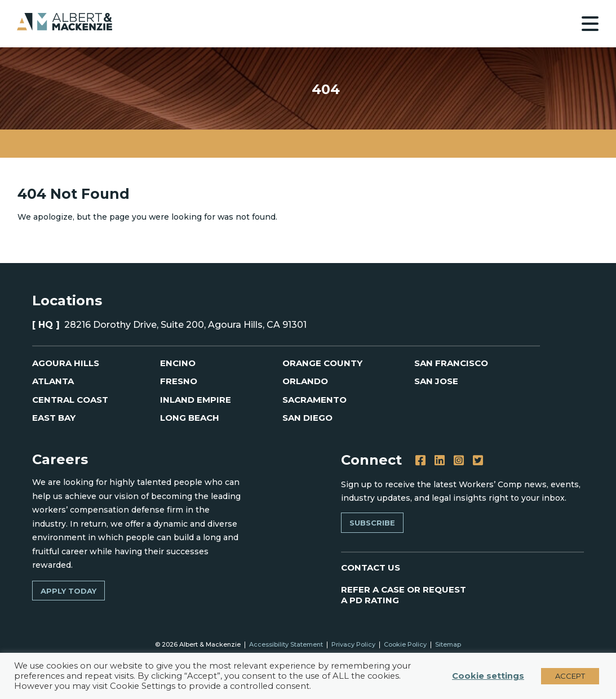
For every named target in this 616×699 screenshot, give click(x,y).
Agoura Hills (66, 363)
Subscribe (372, 523)
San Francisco (451, 363)
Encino (178, 363)
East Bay (54, 418)
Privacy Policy (353, 644)
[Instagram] (459, 461)
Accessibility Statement (286, 644)
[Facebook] (420, 461)
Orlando (305, 381)
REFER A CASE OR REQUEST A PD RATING (405, 595)
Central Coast (70, 400)
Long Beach (190, 418)
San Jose (436, 381)
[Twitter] (478, 461)
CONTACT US (371, 567)
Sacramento (314, 400)
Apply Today (68, 591)
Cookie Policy (405, 644)
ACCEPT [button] (570, 676)
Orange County (322, 363)
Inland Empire (196, 400)
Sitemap (448, 644)
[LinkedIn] (440, 461)
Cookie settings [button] (488, 676)
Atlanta (53, 381)
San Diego (307, 418)
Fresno (179, 381)
